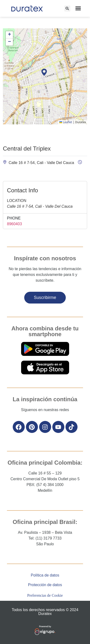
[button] (67, 9)
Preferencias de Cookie (45, 595)
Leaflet (66, 122)
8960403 (14, 224)
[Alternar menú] (78, 8)
